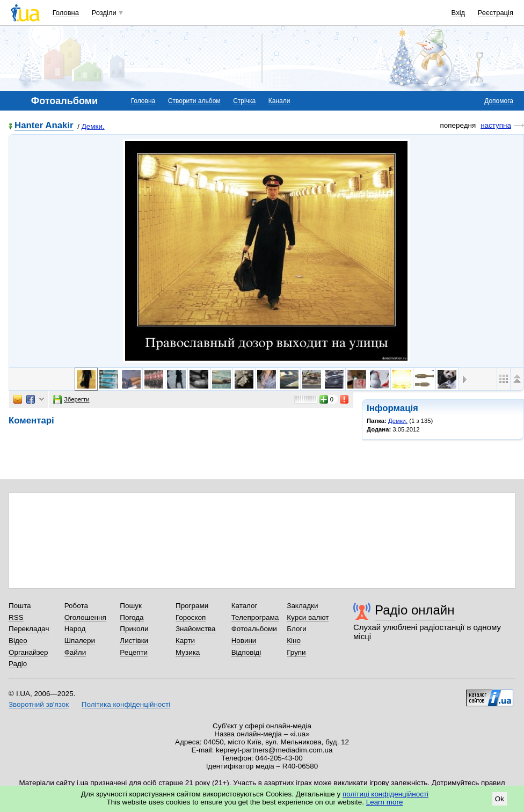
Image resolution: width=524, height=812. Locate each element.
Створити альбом (194, 101)
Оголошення (85, 617)
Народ (75, 629)
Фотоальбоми (254, 629)
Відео (18, 641)
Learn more (385, 802)
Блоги (297, 629)
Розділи (104, 13)
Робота (76, 606)
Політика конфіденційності (126, 704)
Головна (66, 13)
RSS (16, 617)
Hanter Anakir (44, 126)
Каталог (245, 606)
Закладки (302, 606)
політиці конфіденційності (385, 794)
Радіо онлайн (415, 610)
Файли (75, 652)
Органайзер (28, 652)
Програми (192, 606)
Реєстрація (496, 13)
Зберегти (71, 399)
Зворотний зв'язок (39, 704)
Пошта (20, 606)
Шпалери (80, 641)
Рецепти (134, 652)
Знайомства (196, 629)
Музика (188, 652)
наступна (496, 125)
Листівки (134, 641)
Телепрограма (255, 617)
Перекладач (29, 629)
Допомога (499, 101)
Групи (296, 652)
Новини (244, 641)
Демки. (93, 126)
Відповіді (246, 652)
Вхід (458, 13)
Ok (500, 799)
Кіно (294, 641)
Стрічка (244, 101)
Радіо (18, 664)
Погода (132, 617)
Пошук (131, 606)
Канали (279, 101)
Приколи (134, 629)
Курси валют (308, 617)
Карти (185, 641)
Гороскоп (191, 617)
